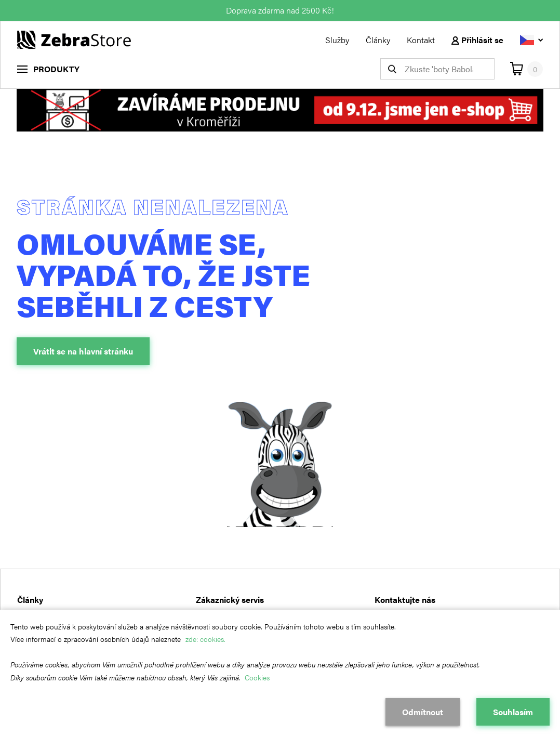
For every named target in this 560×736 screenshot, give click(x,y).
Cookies (257, 677)
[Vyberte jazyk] (531, 40)
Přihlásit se (477, 40)
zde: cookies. (205, 639)
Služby (337, 40)
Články (378, 40)
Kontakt (421, 40)
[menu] (48, 69)
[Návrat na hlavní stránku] (74, 39)
